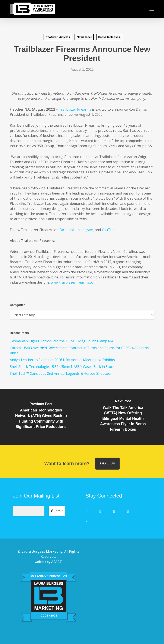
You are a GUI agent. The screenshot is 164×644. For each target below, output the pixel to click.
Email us (107, 464)
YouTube (109, 230)
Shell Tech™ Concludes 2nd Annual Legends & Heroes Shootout (61, 373)
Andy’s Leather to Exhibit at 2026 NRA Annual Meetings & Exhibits (62, 360)
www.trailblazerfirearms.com (74, 282)
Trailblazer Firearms (75, 109)
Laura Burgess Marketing (42, 551)
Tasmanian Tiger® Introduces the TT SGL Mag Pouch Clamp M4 (61, 341)
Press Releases (109, 37)
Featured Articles (58, 37)
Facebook (67, 230)
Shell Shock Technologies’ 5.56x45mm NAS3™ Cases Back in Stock (62, 367)
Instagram (85, 230)
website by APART (48, 562)
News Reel (84, 37)
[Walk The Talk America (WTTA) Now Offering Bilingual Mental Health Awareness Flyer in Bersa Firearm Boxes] (123, 417)
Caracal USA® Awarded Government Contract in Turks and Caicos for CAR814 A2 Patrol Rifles (79, 350)
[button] (152, 9)
